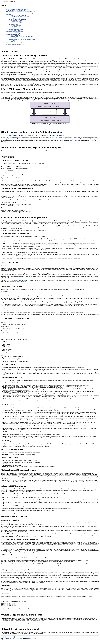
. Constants (12, 42)
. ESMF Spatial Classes (15, 27)
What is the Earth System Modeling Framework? (17, 9)
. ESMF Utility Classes (14, 30)
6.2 (39, 621)
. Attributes (12, 40)
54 (29, 612)
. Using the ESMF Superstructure (17, 33)
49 (29, 532)
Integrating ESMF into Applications (14, 32)
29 (43, 186)
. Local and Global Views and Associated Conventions (21, 37)
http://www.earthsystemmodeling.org (15, 138)
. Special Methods (13, 24)
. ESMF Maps (12, 28)
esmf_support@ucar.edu (59, 135)
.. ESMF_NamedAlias (17, 23)
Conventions (9, 14)
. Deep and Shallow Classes (15, 20)
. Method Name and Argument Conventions (19, 17)
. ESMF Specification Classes (16, 29)
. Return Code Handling (15, 35)
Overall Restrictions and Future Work (15, 44)
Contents (29, 3)
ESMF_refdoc (19, 3)
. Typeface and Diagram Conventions (18, 15)
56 (22, 526)
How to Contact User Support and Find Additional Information (20, 12)
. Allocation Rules (13, 38)
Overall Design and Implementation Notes (16, 43)
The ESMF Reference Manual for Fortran (16, 10)
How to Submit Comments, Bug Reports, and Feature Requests (20, 13)
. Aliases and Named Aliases (16, 22)
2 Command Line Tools (9, 3)
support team (32, 84)
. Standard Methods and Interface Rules (18, 19)
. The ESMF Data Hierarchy (16, 25)
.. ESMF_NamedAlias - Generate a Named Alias (15, 319)
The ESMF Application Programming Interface (17, 18)
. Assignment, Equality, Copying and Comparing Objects (22, 39)
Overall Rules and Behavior (13, 34)
